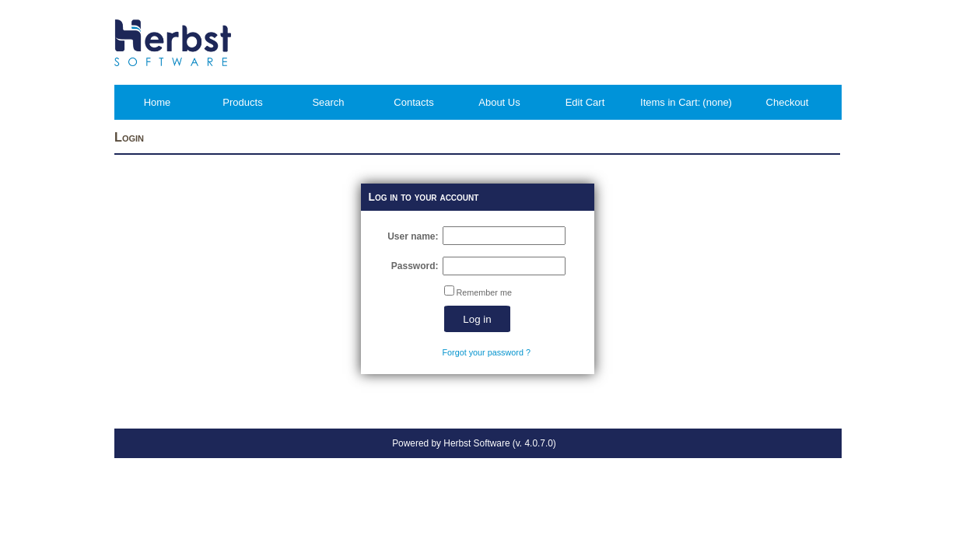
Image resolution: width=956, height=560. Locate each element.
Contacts (413, 102)
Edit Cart (585, 102)
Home (158, 102)
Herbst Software (476, 443)
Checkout (788, 102)
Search (328, 102)
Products (242, 102)
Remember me (484, 292)
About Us (499, 102)
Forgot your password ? (487, 352)
